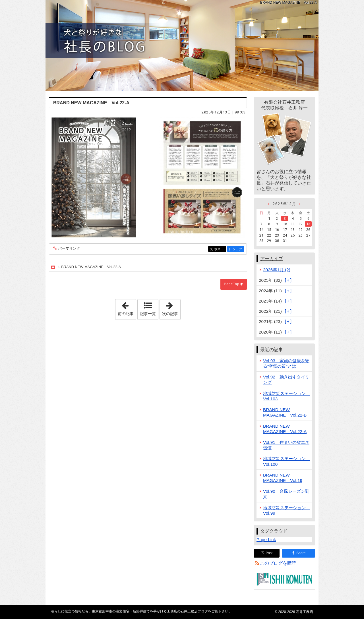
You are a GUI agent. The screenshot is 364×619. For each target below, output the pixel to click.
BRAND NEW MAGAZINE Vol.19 (283, 478)
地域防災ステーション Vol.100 (287, 461)
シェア (238, 249)
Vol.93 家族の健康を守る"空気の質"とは (286, 363)
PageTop (231, 284)
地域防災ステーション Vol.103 (287, 396)
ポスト (220, 249)
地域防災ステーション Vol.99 (287, 510)
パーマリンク (69, 249)
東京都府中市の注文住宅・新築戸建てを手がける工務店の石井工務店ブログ (182, 45)
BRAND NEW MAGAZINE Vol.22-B (285, 412)
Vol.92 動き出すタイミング (286, 380)
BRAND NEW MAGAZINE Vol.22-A (285, 429)
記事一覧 (148, 314)
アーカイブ (272, 259)
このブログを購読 (278, 563)
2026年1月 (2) (277, 270)
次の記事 (171, 308)
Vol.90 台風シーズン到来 (286, 494)
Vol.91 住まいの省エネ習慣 (286, 445)
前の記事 (127, 308)
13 (308, 224)
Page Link (266, 540)
